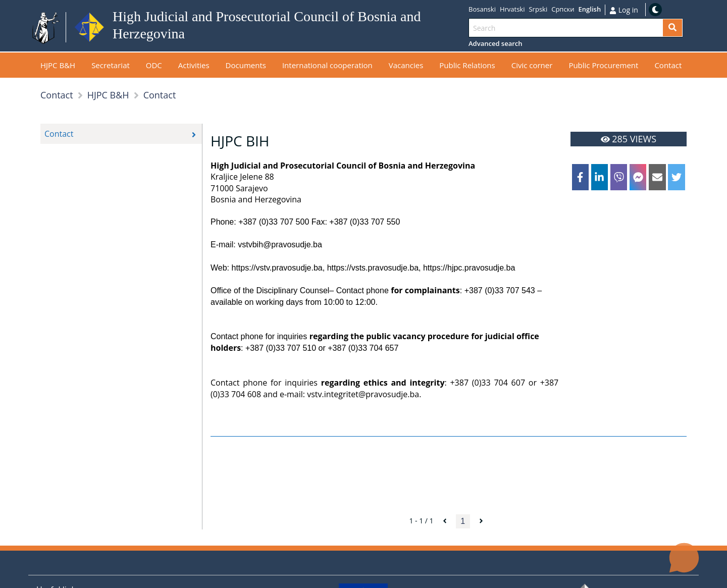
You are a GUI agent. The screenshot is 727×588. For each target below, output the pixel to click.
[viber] (619, 177)
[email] (657, 177)
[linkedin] (600, 177)
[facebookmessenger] (638, 177)
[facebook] (581, 177)
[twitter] (677, 177)
